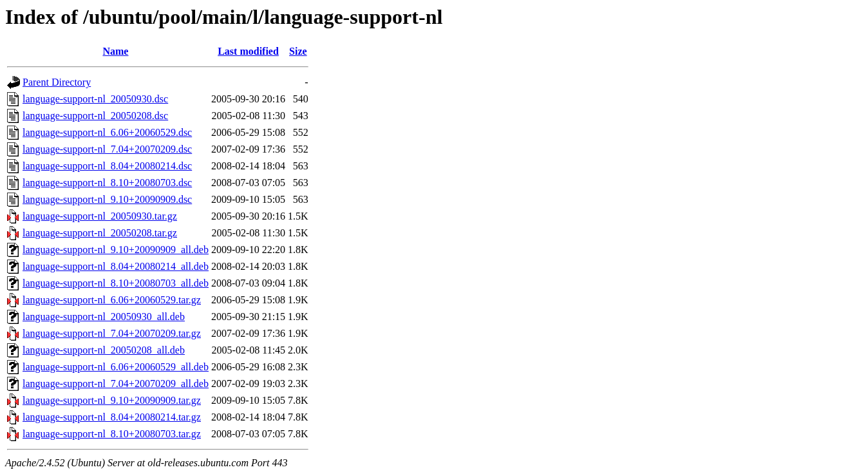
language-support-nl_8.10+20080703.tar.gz (112, 434)
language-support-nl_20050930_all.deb (104, 317)
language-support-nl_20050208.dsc (95, 116)
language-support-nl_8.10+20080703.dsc (107, 183)
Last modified (248, 51)
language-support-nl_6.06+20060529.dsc (107, 132)
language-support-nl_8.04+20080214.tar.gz (112, 417)
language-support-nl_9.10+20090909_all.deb (116, 250)
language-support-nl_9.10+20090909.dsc (107, 199)
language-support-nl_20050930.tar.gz (100, 216)
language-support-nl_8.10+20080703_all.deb (116, 283)
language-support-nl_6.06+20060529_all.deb (116, 367)
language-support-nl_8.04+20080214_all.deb (116, 266)
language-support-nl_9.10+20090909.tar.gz (112, 400)
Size (298, 51)
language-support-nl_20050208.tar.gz (100, 233)
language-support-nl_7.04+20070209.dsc (107, 149)
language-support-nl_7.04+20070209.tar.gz (112, 333)
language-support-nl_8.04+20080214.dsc (107, 166)
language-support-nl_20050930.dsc (95, 99)
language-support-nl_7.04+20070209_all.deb (116, 384)
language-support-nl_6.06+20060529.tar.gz (112, 300)
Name (115, 51)
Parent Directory (57, 82)
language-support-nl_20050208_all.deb (104, 350)
